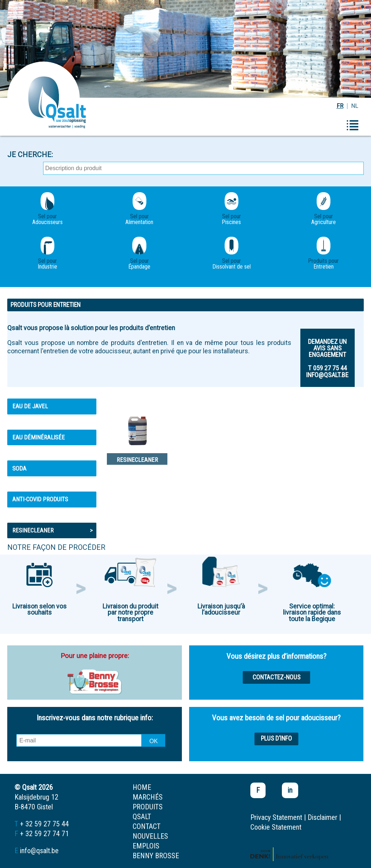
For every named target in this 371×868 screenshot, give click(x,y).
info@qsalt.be (39, 851)
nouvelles (150, 836)
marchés (148, 797)
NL (355, 106)
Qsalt (142, 817)
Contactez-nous (276, 677)
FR (340, 106)
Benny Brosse (156, 856)
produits (148, 807)
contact (147, 826)
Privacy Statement (276, 817)
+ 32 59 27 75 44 (44, 824)
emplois (146, 846)
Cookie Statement (276, 827)
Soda (19, 468)
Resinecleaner (53, 530)
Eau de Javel (30, 406)
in (290, 790)
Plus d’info (276, 738)
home (142, 787)
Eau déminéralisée (39, 437)
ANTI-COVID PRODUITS (40, 499)
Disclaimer (322, 817)
